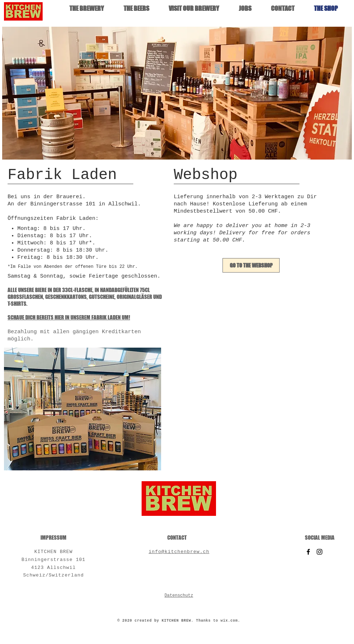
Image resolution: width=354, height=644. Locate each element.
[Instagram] (320, 552)
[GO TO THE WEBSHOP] (251, 265)
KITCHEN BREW (53, 552)
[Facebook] (308, 552)
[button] (177, 93)
